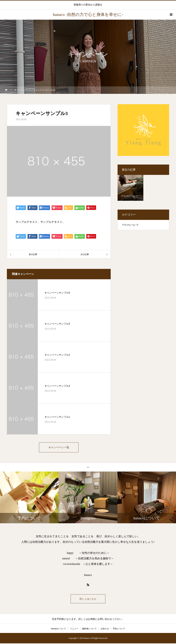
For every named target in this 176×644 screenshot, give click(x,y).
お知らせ (105, 629)
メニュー (74, 629)
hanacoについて (58, 629)
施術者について (89, 629)
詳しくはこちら (88, 600)
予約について (119, 629)
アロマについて (130, 225)
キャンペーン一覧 (59, 448)
